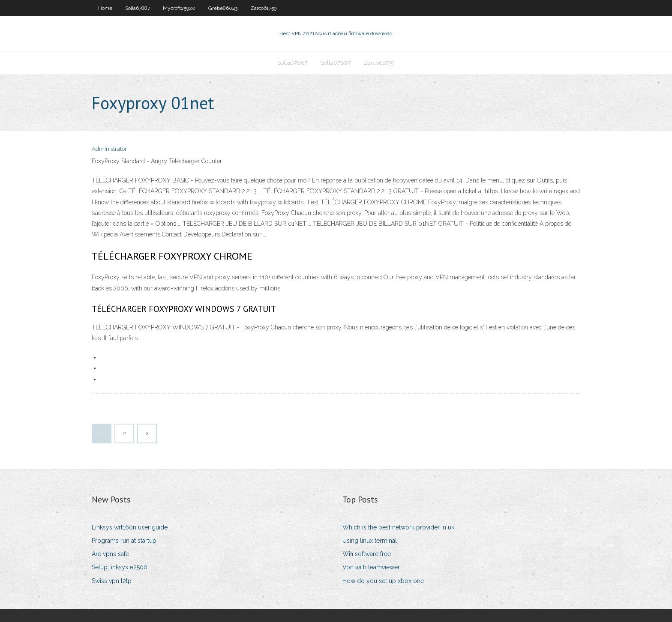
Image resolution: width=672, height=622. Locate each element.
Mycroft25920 (179, 8)
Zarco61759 (263, 8)
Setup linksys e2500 (120, 567)
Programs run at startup (124, 541)
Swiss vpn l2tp (112, 581)
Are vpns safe (110, 554)
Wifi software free (367, 554)
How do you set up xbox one (383, 581)
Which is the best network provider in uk (398, 527)
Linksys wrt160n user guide (130, 527)
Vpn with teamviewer (371, 567)
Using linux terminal (370, 541)
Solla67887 (138, 8)
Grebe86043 (223, 8)
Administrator (109, 149)
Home (105, 8)
